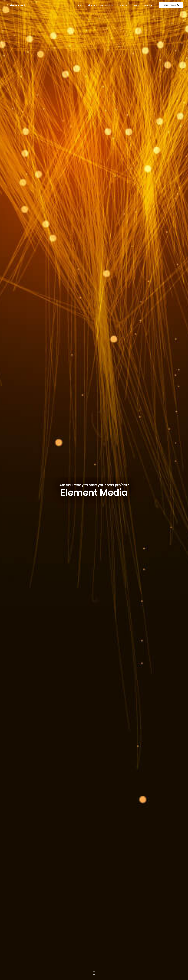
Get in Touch (171, 5)
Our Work (122, 5)
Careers (135, 5)
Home (80, 5)
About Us (92, 5)
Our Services (107, 5)
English (148, 5)
